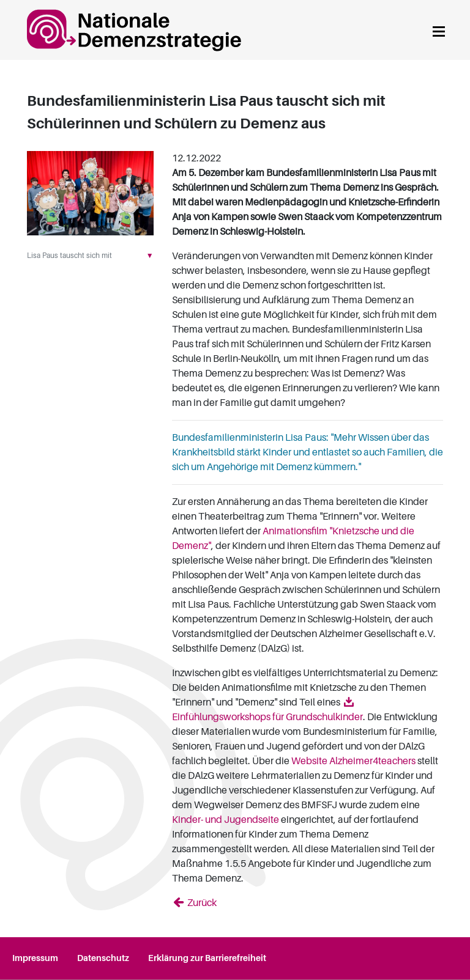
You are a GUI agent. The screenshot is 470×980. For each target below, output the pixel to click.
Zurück (201, 903)
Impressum (35, 958)
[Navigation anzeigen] (439, 30)
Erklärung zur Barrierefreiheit (207, 958)
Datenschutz (103, 958)
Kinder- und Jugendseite (226, 820)
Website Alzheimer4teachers (353, 761)
